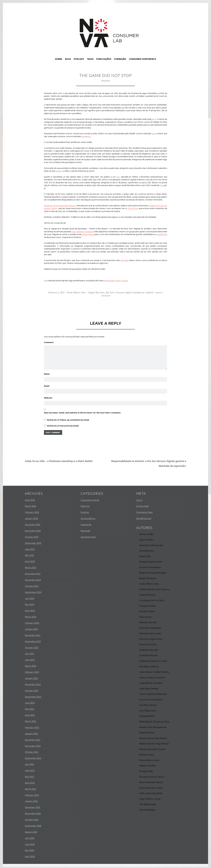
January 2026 (31, 517)
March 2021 (31, 787)
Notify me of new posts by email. (63, 423)
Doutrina (106, 81)
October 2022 (32, 689)
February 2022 (32, 726)
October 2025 (32, 535)
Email (47, 382)
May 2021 (30, 775)
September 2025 (33, 541)
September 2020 (33, 824)
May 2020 (30, 848)
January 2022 (31, 732)
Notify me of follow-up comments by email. (68, 418)
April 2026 (30, 498)
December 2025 (33, 523)
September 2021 (33, 756)
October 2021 (32, 750)
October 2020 (32, 818)
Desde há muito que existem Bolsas (60, 206)
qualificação (162, 234)
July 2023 (30, 652)
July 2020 (30, 836)
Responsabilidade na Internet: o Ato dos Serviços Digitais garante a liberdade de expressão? (148, 461)
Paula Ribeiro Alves (76, 292)
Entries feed (142, 504)
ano (118, 177)
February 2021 (32, 793)
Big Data (100, 292)
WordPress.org (144, 517)
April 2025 (30, 560)
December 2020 (33, 805)
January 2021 (31, 799)
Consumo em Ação (90, 498)
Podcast (79, 59)
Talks (90, 59)
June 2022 (30, 701)
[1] (78, 211)
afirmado (124, 260)
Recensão (85, 529)
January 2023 (31, 676)
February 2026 (32, 510)
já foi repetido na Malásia (82, 232)
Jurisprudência (88, 517)
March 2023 (31, 664)
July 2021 (30, 762)
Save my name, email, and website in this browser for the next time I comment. (82, 410)
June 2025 (30, 547)
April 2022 (30, 713)
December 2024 (33, 572)
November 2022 (33, 683)
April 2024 (30, 609)
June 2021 (30, 769)
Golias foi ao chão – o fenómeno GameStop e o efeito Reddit (65, 459)
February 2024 (32, 621)
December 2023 (33, 633)
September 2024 (33, 590)
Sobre (59, 59)
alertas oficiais (88, 234)
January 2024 (31, 627)
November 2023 (33, 639)
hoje (162, 185)
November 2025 (33, 529)
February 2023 (32, 670)
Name (47, 370)
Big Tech (110, 292)
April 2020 (30, 855)
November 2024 (33, 578)
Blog (68, 59)
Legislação (86, 523)
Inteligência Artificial (143, 292)
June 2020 (30, 842)
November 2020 (33, 812)
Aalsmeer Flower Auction (117, 281)
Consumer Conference (142, 59)
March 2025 (31, 566)
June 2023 (30, 658)
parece (59, 171)
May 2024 (30, 603)
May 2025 (30, 553)
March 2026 (31, 504)
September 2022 (33, 695)
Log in (139, 498)
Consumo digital (123, 292)
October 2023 (32, 646)
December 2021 (33, 738)
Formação (120, 59)
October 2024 (32, 584)
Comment (49, 342)
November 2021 (33, 744)
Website (48, 395)
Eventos (85, 510)
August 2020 (31, 830)
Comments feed (144, 510)
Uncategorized (88, 535)
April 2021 (30, 781)
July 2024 (30, 596)
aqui (154, 119)
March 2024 (31, 615)
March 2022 (31, 719)
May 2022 (30, 707)
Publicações (104, 59)
